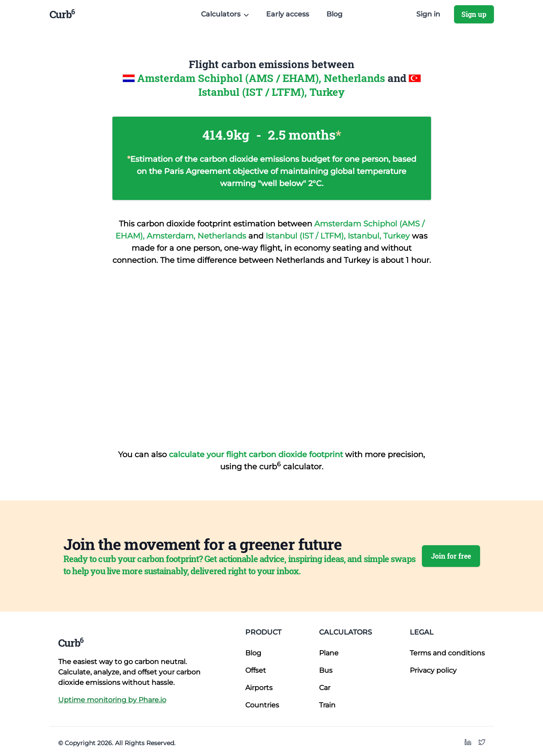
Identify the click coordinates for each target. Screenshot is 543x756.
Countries (262, 705)
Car (325, 688)
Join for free (451, 556)
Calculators (346, 632)
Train (327, 705)
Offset (256, 670)
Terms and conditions (447, 653)
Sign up (474, 14)
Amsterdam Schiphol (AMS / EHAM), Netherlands (262, 78)
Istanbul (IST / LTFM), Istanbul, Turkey (339, 236)
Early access (288, 14)
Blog (334, 14)
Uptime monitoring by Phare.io (112, 700)
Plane (329, 653)
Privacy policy (433, 670)
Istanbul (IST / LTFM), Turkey (271, 92)
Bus (326, 670)
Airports (259, 688)
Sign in (428, 14)
